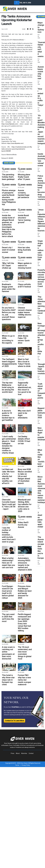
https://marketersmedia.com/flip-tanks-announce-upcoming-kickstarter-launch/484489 (17, 149)
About (18, 753)
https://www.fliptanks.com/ (10, 124)
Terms (17, 765)
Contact (31, 753)
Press (13, 753)
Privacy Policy (26, 765)
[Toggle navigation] (17, 3)
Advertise (24, 753)
